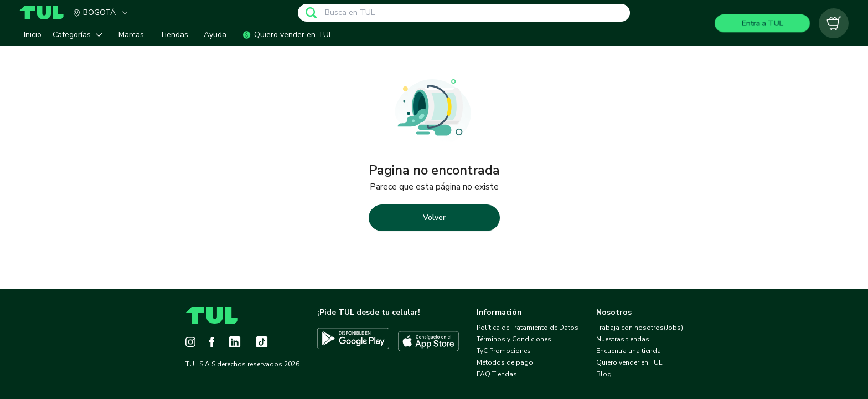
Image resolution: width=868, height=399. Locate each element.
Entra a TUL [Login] (763, 23)
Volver (434, 218)
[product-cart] (834, 23)
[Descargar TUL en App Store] (428, 341)
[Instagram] (190, 342)
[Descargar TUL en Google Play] (353, 341)
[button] (80, 35)
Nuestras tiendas (623, 339)
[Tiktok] (262, 342)
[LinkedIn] (235, 342)
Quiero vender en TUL (629, 362)
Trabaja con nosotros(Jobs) (640, 328)
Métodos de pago (505, 362)
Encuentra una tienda (629, 351)
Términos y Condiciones (514, 339)
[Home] (46, 12)
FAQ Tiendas (497, 374)
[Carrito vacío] (834, 23)
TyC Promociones (504, 351)
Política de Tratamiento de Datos (528, 328)
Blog (604, 374)
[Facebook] (212, 342)
